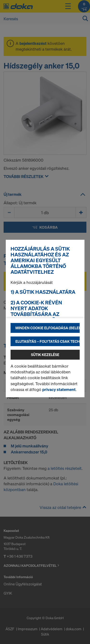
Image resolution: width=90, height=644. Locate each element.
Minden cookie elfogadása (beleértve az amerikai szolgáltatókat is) (48, 328)
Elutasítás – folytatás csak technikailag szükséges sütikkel (48, 341)
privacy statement (59, 389)
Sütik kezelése (45, 355)
